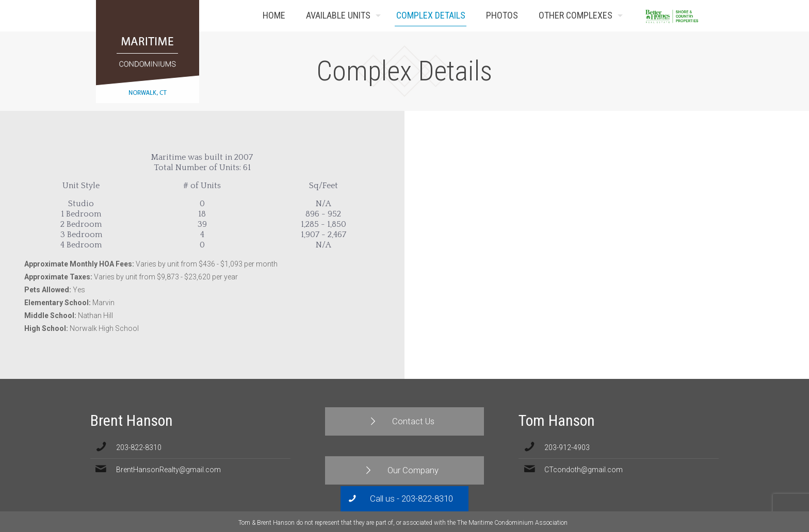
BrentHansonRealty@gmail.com (168, 470)
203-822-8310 (139, 447)
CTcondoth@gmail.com (584, 470)
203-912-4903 (567, 447)
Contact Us (698, 16)
